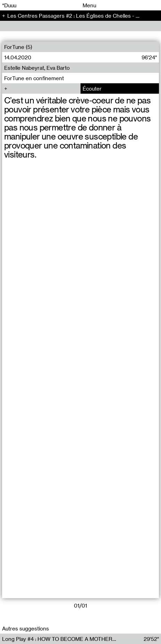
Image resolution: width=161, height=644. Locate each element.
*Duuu (9, 5)
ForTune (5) (18, 47)
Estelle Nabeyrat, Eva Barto (37, 68)
